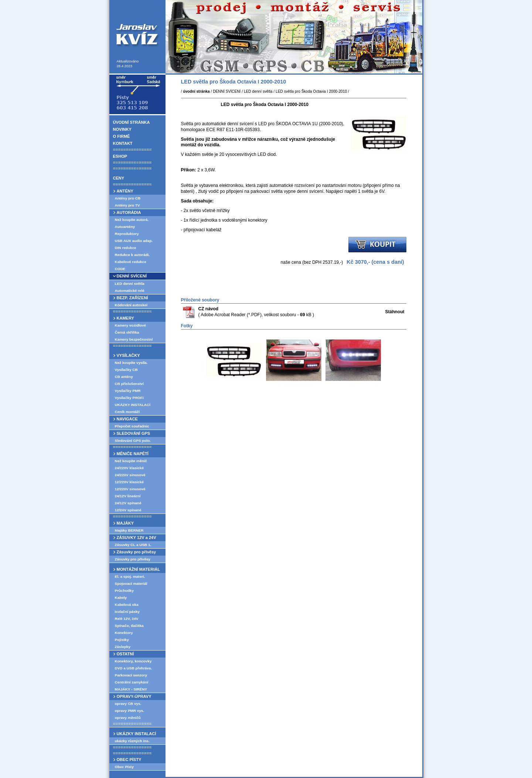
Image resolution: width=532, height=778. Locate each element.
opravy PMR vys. (130, 711)
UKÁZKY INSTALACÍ (133, 405)
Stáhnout (395, 312)
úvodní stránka (196, 91)
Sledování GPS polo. (133, 441)
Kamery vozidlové (131, 325)
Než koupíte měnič (131, 461)
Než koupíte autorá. (132, 220)
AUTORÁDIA (129, 212)
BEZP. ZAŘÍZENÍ (132, 298)
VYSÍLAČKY (128, 355)
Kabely (121, 598)
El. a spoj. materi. (130, 576)
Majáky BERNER (129, 530)
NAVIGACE (127, 419)
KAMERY (125, 318)
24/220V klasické (129, 468)
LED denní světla (130, 284)
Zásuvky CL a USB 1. (133, 545)
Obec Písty (124, 767)
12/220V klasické (129, 482)
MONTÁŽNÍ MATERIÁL (138, 569)
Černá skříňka (127, 332)
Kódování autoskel (131, 305)
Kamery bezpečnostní (134, 339)
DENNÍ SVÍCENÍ (132, 276)
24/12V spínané (128, 503)
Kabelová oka (127, 605)
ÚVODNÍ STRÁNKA (132, 122)
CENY (119, 178)
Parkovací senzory (131, 675)
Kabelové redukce (131, 262)
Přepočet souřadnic (132, 426)
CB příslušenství (129, 384)
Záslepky (123, 647)
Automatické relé (130, 291)
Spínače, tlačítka (129, 626)
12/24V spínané (128, 510)
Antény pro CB (128, 198)
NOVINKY (122, 129)
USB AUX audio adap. (134, 241)
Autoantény (125, 227)
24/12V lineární (128, 496)
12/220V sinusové (130, 489)
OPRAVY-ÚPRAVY (134, 696)
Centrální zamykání (132, 682)
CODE (120, 269)
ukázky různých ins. (132, 741)
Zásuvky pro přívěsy (137, 552)
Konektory (124, 633)
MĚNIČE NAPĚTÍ (133, 454)
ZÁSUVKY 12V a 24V (137, 538)
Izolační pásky (127, 612)
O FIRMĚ (122, 136)
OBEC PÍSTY (129, 760)
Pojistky (122, 640)
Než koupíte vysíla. (131, 363)
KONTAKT (123, 143)
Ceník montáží (127, 412)
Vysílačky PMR (128, 391)
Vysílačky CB (126, 370)
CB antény (124, 377)
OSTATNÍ (125, 654)
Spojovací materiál (131, 583)
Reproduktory (127, 234)
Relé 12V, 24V (127, 619)
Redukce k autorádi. (132, 255)
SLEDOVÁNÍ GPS (134, 433)
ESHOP (120, 156)
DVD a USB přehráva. (134, 668)
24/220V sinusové (130, 475)
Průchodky (124, 591)
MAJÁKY (125, 523)
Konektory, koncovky (133, 661)
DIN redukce (126, 248)
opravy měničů (128, 718)
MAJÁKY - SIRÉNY (131, 689)
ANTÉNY (125, 191)
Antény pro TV (127, 205)
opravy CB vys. (128, 704)
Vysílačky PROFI (129, 398)
